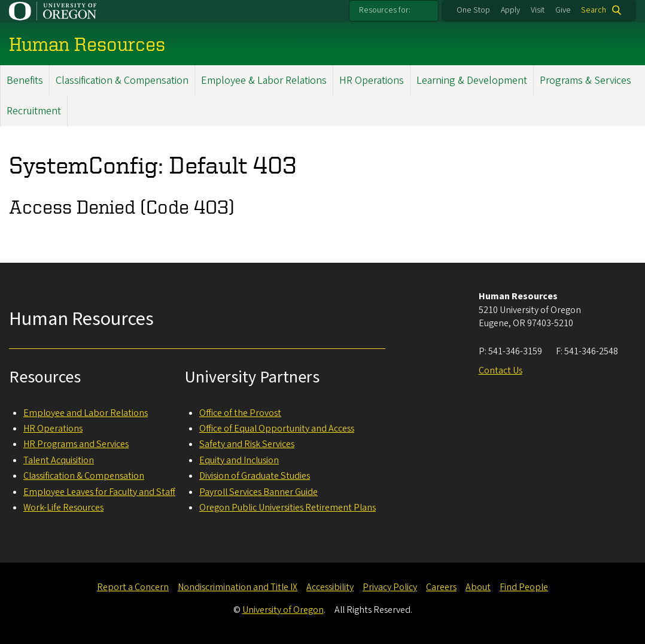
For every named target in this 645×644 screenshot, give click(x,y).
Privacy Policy (390, 587)
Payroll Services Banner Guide (258, 492)
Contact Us (501, 370)
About (478, 587)
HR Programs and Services (76, 444)
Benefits (25, 80)
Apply (510, 10)
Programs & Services (585, 80)
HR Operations (372, 80)
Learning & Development (472, 80)
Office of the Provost (240, 413)
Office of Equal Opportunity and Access (277, 429)
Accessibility (330, 587)
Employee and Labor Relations (86, 413)
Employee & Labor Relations (264, 80)
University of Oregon (283, 610)
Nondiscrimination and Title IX (238, 587)
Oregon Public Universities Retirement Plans (287, 508)
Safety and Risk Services (247, 444)
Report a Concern (133, 587)
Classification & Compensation (122, 80)
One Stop (473, 10)
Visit (538, 10)
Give (563, 10)
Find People (524, 587)
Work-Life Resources (63, 508)
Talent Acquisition (59, 460)
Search (594, 10)
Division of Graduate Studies (255, 476)
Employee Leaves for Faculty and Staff (99, 492)
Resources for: (385, 10)
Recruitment (34, 111)
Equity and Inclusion (239, 460)
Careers (441, 587)
